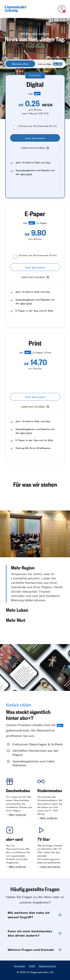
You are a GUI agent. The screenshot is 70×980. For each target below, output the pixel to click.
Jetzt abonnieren (50, 867)
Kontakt (20, 966)
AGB (32, 966)
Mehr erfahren (17, 814)
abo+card (26, 174)
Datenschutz (47, 966)
